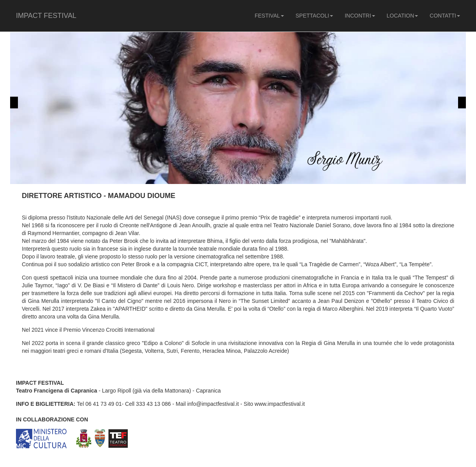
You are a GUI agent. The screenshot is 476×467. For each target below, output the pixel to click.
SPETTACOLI (314, 16)
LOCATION (403, 16)
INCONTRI (360, 16)
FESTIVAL (269, 16)
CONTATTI (445, 16)
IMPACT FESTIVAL (46, 16)
